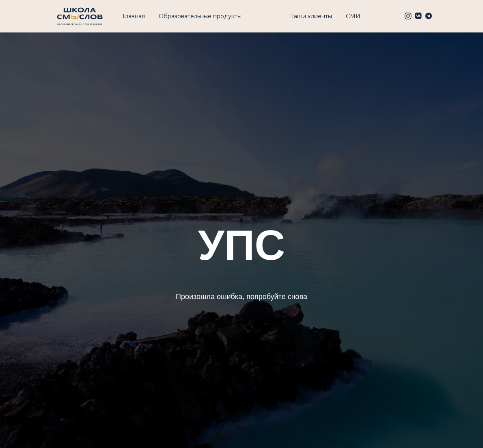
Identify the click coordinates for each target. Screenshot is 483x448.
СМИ (353, 16)
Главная (134, 16)
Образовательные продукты (200, 16)
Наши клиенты (310, 16)
